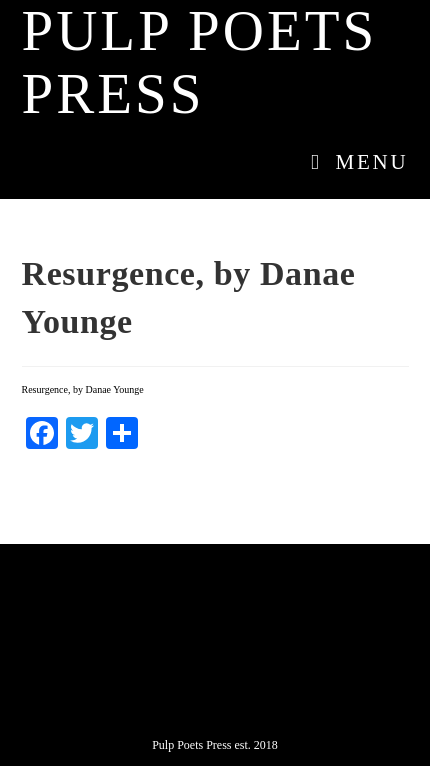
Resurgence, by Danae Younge (83, 389)
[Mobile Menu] (352, 162)
